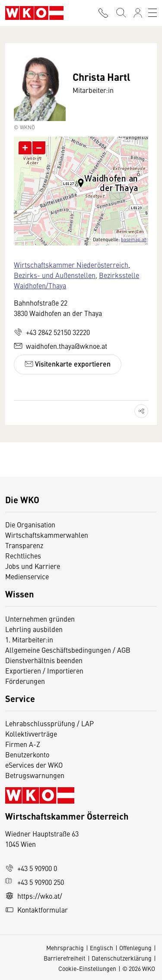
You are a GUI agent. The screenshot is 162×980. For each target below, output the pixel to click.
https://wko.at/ (34, 896)
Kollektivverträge (31, 734)
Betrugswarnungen (36, 775)
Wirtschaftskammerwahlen (47, 535)
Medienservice (27, 576)
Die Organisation (30, 524)
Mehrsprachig (65, 948)
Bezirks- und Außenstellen (55, 275)
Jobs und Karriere (33, 566)
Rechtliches (23, 555)
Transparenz (24, 545)
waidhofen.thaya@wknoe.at (60, 346)
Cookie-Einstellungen (87, 968)
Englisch (102, 948)
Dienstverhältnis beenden (44, 660)
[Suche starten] (121, 13)
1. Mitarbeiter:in (29, 639)
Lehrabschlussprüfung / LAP (49, 723)
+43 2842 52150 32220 (52, 332)
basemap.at (133, 239)
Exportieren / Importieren (44, 670)
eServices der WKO (34, 765)
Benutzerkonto (27, 754)
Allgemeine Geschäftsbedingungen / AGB (68, 650)
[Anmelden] (138, 13)
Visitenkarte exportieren (68, 364)
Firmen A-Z (23, 744)
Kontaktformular (37, 910)
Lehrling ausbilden (34, 629)
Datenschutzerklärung (122, 958)
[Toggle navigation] (152, 13)
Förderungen (25, 681)
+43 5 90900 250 (35, 882)
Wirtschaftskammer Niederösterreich (71, 265)
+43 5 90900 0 (31, 868)
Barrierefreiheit (65, 958)
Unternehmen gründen (40, 619)
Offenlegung (135, 948)
